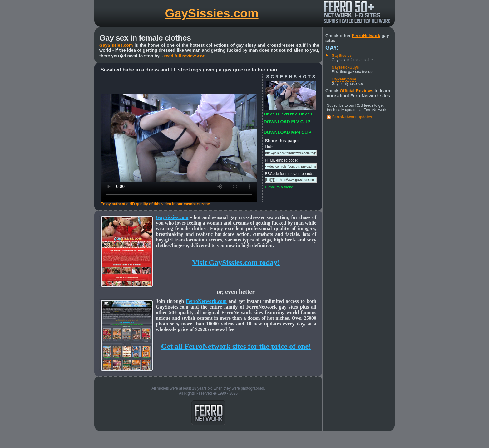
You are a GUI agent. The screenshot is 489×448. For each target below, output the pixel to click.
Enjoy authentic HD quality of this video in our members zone (155, 204)
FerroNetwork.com (206, 301)
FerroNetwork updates (352, 117)
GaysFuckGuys (345, 67)
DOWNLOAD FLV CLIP (287, 122)
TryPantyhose (344, 79)
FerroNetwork (366, 36)
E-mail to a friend (279, 187)
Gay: (332, 48)
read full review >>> (184, 56)
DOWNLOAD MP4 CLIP (288, 132)
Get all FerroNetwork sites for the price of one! (236, 346)
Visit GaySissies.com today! (236, 262)
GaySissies (342, 56)
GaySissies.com (212, 13)
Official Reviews (356, 91)
